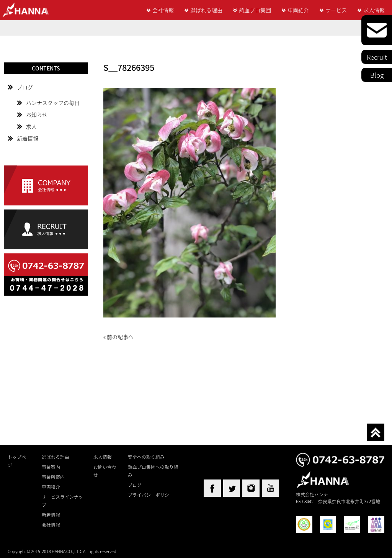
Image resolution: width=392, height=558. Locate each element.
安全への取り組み (146, 457)
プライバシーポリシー (151, 495)
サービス (336, 10)
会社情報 (163, 10)
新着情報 (28, 138)
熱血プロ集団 (255, 10)
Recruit (377, 57)
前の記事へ (120, 337)
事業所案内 (53, 477)
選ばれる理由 (206, 10)
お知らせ (37, 115)
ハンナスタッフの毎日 (53, 103)
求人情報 (374, 10)
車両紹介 (298, 10)
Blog (377, 75)
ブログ (25, 87)
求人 (31, 126)
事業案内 (51, 467)
